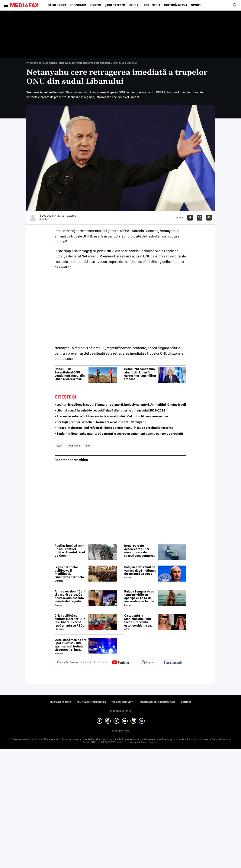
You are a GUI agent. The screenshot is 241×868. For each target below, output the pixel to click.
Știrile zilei (57, 5)
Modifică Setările (120, 711)
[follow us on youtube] (120, 663)
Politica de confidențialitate (158, 702)
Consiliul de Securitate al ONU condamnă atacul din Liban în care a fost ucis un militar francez (70, 374)
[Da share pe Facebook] (190, 218)
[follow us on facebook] (173, 663)
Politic (95, 5)
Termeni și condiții (123, 702)
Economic (78, 5)
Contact (186, 702)
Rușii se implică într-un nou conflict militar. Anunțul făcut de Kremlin (70, 551)
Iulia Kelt (44, 219)
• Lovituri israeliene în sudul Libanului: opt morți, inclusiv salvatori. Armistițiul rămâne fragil (120, 405)
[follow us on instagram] (147, 663)
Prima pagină (34, 63)
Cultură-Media (176, 5)
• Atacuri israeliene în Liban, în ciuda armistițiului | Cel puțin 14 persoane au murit (113, 416)
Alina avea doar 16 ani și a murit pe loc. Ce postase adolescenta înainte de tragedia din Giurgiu (70, 596)
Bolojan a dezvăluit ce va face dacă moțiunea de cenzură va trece (140, 571)
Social (135, 5)
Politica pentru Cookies (91, 702)
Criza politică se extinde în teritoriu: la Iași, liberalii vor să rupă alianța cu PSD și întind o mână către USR (70, 621)
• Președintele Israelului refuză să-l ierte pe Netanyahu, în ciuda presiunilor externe (114, 428)
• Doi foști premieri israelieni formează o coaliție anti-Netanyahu (100, 422)
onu (88, 446)
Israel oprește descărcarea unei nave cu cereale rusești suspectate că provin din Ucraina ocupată (139, 551)
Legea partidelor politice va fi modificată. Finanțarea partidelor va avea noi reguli (70, 572)
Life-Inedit (152, 5)
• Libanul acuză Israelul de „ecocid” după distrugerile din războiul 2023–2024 (110, 410)
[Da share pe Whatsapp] (209, 218)
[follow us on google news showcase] (94, 663)
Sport (196, 5)
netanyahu (74, 446)
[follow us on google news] (68, 663)
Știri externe (115, 5)
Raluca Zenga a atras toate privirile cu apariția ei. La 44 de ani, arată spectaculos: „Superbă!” (140, 596)
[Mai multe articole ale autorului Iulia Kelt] (33, 218)
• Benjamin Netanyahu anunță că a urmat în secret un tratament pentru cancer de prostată (119, 434)
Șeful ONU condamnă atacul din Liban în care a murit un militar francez (140, 374)
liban (59, 446)
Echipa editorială (60, 702)
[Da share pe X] (200, 218)
